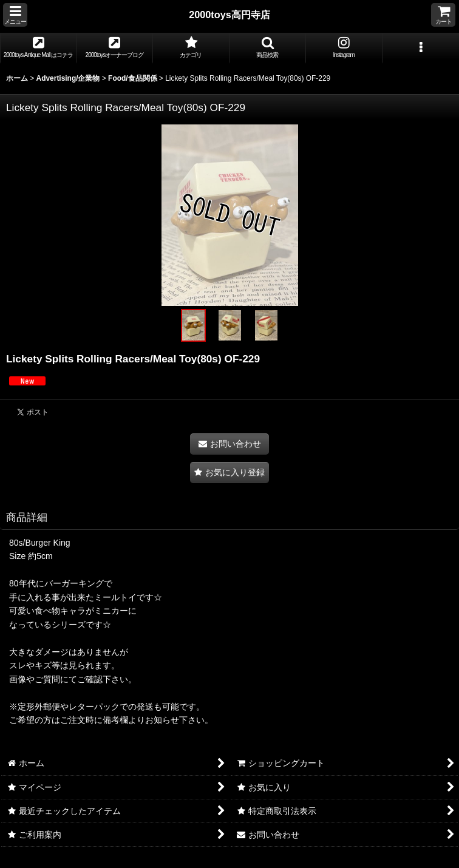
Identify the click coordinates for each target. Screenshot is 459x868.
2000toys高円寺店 (229, 15)
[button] (15, 15)
